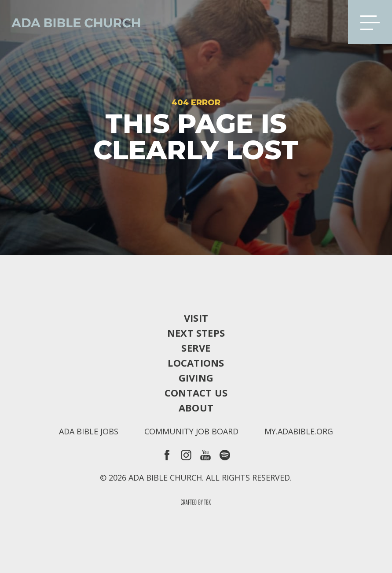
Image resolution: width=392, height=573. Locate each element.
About (196, 408)
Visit (196, 318)
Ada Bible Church (70, 22)
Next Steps (196, 333)
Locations (196, 363)
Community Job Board (191, 431)
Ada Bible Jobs (89, 431)
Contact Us (196, 393)
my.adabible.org (299, 431)
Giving (196, 378)
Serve (196, 348)
